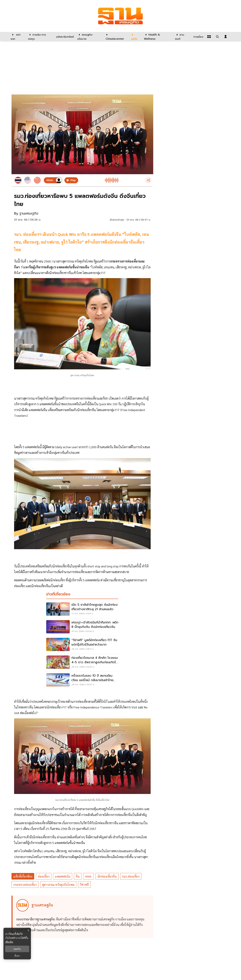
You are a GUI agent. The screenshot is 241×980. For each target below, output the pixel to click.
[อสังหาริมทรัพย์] (65, 37)
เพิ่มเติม (9, 942)
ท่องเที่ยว (44, 876)
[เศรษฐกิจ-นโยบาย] (89, 37)
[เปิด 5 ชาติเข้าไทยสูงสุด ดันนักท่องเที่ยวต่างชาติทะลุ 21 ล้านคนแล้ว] (82, 609)
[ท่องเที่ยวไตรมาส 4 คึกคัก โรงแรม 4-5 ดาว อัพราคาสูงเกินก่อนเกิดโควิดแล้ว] (82, 663)
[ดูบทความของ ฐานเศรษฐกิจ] (83, 917)
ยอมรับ (17, 949)
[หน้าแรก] (18, 37)
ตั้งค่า (17, 956)
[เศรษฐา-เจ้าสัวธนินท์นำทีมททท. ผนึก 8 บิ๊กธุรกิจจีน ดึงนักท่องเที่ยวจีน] (82, 627)
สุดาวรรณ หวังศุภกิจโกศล (58, 885)
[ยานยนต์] (182, 37)
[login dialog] (226, 37)
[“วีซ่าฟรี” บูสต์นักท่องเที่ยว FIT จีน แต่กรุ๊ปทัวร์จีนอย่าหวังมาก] (82, 645)
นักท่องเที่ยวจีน (107, 876)
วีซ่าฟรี (84, 885)
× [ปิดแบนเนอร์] (28, 930)
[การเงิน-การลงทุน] (40, 37)
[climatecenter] (116, 37)
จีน (78, 876)
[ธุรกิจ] (135, 37)
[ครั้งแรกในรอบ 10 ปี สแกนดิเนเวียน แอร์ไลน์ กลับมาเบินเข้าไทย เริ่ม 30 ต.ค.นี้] (82, 680)
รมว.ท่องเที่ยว (131, 876)
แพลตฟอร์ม (63, 876)
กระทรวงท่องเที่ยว (25, 885)
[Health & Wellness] (158, 37)
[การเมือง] (198, 37)
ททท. (88, 876)
